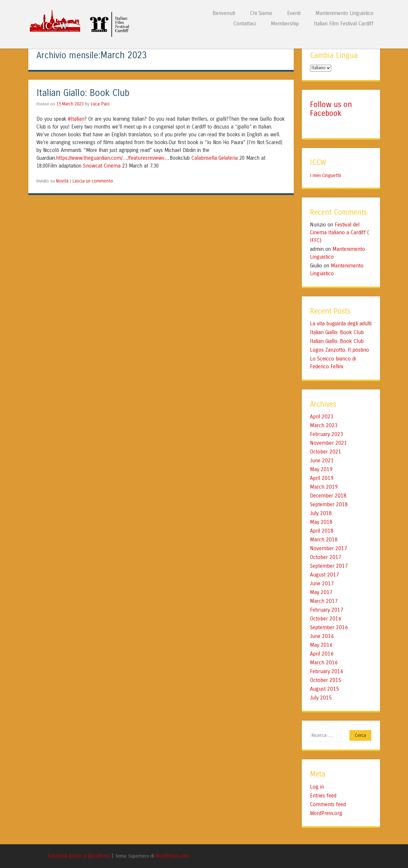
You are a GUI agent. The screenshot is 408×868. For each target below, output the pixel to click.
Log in (317, 787)
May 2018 (321, 522)
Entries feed (323, 796)
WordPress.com (172, 856)
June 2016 (322, 636)
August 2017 (324, 575)
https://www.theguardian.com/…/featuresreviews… (113, 158)
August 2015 (324, 689)
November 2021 (329, 443)
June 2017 (322, 583)
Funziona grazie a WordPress (79, 856)
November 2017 (329, 548)
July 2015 (321, 698)
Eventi (294, 13)
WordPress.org (326, 813)
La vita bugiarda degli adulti (341, 324)
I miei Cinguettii (325, 175)
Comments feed (328, 804)
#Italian (76, 119)
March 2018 (324, 540)
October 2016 (326, 619)
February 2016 (327, 671)
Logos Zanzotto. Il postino (339, 350)
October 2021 (326, 452)
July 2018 (321, 513)
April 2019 (322, 478)
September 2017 (329, 566)
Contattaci (245, 24)
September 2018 (329, 504)
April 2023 (322, 417)
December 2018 (328, 496)
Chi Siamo (261, 13)
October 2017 (326, 557)
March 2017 (324, 601)
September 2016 (329, 627)
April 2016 (322, 654)
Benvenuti (224, 13)
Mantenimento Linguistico (345, 13)
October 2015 (326, 680)
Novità (62, 181)
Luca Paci (100, 104)
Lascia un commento (93, 181)
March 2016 (324, 663)
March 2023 (324, 425)
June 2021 (322, 461)
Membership (285, 24)
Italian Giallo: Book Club (83, 93)
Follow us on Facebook (331, 109)
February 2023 (327, 434)
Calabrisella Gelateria (215, 158)
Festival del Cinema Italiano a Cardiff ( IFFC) (339, 232)
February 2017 (327, 610)
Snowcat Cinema (102, 166)
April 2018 (322, 531)
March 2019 (324, 487)
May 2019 (321, 469)
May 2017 (321, 592)
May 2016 (321, 645)
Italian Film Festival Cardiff (344, 24)
